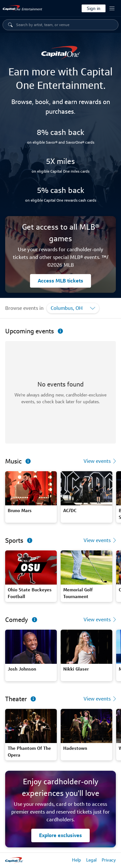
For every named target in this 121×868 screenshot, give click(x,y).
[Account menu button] (112, 8)
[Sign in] (94, 8)
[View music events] (101, 461)
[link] (23, 8)
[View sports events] (101, 540)
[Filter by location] (73, 308)
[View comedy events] (101, 620)
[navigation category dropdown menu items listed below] (65, 25)
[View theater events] (101, 699)
